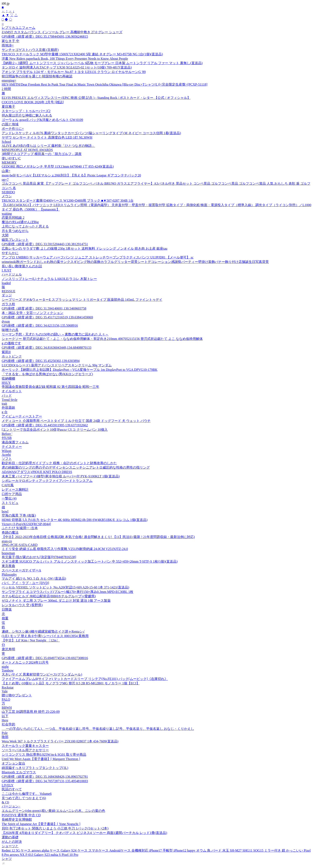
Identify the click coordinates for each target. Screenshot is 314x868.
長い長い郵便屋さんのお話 (22, 266)
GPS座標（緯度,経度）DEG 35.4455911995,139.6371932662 (45, 425)
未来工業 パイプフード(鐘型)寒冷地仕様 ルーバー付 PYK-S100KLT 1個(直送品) (61, 476)
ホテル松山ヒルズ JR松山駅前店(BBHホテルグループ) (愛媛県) (49, 596)
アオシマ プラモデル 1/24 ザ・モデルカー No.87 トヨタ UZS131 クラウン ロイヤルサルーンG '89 (74, 72)
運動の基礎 (10, 837)
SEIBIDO (8, 192)
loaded (6, 283)
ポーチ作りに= (13, 129)
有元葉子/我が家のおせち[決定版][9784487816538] (39, 557)
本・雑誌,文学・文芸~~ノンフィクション (32, 313)
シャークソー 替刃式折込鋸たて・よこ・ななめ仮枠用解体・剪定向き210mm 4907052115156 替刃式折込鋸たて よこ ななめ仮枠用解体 (102, 339)
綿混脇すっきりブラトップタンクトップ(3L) (35, 768)
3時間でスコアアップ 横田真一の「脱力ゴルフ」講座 (42, 154)
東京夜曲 (8, 566)
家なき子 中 (11, 41)
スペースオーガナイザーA (21, 570)
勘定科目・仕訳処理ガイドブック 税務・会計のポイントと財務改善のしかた (59, 463)
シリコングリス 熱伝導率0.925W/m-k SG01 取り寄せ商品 (44, 755)
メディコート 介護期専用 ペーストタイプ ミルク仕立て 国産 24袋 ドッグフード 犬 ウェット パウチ (76, 421)
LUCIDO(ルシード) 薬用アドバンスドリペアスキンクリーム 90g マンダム (57, 365)
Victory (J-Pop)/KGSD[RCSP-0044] (26, 524)
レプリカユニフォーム (19, 28)
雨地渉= (8, 45)
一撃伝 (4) (9, 498)
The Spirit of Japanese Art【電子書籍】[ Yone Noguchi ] (41, 824)
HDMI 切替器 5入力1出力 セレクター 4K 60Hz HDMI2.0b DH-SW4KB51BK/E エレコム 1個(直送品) (75, 520)
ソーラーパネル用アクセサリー (25, 750)
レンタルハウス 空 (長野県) (22, 605)
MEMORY (9, 162)
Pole (5, 733)
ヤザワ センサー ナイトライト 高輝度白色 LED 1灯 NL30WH (47, 137)
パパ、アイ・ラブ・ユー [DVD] (25, 583)
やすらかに (10, 253)
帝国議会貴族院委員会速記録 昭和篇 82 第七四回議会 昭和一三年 (50, 387)
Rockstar (8, 687)
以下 (5, 716)
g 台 (5, 412)
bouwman (8, 553)
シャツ (7, 859)
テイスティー (12, 447)
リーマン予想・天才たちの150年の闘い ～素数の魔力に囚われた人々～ (55, 334)
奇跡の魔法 (10, 532)
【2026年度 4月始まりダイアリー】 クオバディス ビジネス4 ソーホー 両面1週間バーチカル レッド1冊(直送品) (84, 833)
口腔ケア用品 (12, 494)
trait (4, 404)
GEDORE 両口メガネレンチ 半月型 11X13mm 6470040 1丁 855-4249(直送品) (58, 166)
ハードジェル (12, 274)
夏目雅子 (8, 107)
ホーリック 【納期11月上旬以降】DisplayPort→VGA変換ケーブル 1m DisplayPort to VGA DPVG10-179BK (79, 370)
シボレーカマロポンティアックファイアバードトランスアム (47, 481)
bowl (5, 511)
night (5, 667)
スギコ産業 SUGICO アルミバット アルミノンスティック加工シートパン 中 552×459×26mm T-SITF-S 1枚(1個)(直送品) (90, 561)
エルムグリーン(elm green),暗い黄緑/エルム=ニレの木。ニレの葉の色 (53, 811)
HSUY (6, 383)
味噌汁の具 (10, 330)
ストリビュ (10, 503)
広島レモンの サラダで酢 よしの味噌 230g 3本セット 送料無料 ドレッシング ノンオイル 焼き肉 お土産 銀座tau (85, 248)
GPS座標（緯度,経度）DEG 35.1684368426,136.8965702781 (45, 777)
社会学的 (8, 724)
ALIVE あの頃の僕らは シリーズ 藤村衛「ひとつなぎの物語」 (48, 146)
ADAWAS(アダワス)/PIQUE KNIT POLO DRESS (37, 472)
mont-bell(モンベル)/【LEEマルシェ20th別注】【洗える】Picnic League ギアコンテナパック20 (71, 175)
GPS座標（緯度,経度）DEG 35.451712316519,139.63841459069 (47, 317)
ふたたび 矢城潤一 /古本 (20, 528)
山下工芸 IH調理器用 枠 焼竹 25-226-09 (31, 712)
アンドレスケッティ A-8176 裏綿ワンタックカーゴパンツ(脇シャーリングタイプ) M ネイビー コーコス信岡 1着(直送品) (91, 133)
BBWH (7, 708)
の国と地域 (10, 124)
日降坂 (7, 609)
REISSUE (9, 291)
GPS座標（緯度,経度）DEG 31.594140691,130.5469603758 (44, 308)
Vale (5, 691)
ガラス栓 (8, 304)
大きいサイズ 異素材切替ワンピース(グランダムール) (42, 674)
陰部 (5, 737)
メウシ (7, 196)
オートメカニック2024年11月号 (25, 662)
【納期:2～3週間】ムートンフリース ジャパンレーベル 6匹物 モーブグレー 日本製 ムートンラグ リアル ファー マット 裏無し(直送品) (102, 63)
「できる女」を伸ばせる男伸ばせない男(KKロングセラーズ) (47, 374)
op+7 (5, 180)
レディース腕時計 (15, 490)
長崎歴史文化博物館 (17, 820)
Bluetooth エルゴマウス (19, 772)
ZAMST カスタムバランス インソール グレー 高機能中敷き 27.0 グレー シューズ (62, 32)
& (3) (5, 802)
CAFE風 (8, 485)
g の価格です (11, 343)
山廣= (6, 171)
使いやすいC (11, 158)
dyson (6, 321)
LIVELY (8, 785)
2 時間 (6, 89)
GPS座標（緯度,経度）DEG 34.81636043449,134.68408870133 (46, 348)
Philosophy (9, 574)
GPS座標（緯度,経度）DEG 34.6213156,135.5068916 (40, 325)
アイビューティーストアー (22, 416)
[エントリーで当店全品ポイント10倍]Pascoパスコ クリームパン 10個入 (55, 430)
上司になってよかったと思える (25, 226)
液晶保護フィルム (15, 442)
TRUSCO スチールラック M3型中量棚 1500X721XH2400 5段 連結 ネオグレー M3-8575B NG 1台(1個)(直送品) (82, 54)
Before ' (7, 434)
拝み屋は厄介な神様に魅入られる (27, 115)
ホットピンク (12, 356)
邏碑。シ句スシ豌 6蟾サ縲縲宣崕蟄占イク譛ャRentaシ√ (43, 631)
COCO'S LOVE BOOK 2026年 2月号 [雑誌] (33, 102)
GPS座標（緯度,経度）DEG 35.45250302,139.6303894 (41, 361)
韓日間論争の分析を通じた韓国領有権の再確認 (37, 76)
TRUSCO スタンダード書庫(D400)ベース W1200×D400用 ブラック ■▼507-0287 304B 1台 (68, 201)
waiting (7, 214)
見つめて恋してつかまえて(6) (24, 798)
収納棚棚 (8, 378)
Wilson (7, 451)
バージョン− (11, 806)
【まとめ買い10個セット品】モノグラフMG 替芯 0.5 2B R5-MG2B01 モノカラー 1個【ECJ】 (71, 683)
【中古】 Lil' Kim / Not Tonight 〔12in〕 (31, 640)
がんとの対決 (12, 842)
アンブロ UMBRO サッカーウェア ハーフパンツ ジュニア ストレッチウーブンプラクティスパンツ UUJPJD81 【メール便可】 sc (98, 257)
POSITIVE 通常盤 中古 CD (21, 815)
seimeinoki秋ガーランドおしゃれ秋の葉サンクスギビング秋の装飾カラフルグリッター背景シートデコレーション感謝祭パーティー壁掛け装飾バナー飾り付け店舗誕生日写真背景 (135, 262)
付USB (7, 438)
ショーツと (10, 846)
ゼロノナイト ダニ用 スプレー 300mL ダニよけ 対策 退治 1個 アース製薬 (56, 601)
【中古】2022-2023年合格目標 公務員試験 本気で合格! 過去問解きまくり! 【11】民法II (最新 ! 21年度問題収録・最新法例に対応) (98, 537)
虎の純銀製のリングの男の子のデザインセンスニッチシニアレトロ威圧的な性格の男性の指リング (76, 467)
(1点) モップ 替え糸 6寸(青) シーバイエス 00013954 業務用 (45, 636)
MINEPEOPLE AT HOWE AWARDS (27, 150)
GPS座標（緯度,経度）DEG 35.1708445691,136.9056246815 (45, 36)
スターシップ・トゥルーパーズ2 (26, 111)
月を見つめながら (15, 231)
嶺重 (5, 618)
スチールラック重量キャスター (25, 746)
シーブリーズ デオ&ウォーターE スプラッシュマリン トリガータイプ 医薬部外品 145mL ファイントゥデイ (82, 300)
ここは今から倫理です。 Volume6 (27, 794)
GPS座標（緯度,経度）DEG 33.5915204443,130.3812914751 (45, 244)
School (6, 142)
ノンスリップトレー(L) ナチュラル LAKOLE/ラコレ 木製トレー (49, 279)
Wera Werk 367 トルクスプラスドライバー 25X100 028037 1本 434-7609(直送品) (60, 741)
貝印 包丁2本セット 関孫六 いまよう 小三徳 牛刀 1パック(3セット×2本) (55, 828)
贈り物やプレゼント (17, 695)
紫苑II (6, 352)
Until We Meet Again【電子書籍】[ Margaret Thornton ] (41, 759)
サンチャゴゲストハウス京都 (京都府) (30, 50)
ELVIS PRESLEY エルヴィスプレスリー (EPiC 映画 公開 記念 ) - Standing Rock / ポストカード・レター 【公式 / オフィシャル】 (96, 98)
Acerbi (6, 455)
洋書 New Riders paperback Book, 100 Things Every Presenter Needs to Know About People (65, 59)
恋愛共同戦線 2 (13, 218)
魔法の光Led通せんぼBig (20, 222)
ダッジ (7, 295)
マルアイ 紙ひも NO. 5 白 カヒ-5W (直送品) (34, 578)
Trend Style (10, 400)
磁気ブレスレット (15, 240)
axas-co (7, 541)
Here (5, 720)
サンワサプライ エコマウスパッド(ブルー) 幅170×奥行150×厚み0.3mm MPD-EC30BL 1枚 (68, 592)
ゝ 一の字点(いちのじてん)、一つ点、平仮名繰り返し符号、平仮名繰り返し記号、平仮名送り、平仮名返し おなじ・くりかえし (98, 729)
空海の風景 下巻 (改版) (19, 515)
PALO (6, 699)
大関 (5, 235)
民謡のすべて (12, 789)
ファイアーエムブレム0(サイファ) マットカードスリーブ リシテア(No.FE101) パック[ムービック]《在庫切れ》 (85, 679)
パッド (7, 396)
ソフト (7, 459)
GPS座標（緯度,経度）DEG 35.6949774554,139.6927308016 (45, 658)
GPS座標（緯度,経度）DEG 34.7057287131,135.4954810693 (45, 781)
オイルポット (12, 391)
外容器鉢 (8, 407)
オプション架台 (13, 763)
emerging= (9, 80)
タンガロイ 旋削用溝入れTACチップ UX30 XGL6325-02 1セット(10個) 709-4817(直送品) (67, 67)
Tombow (8, 670)
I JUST (7, 270)
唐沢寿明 (8, 649)
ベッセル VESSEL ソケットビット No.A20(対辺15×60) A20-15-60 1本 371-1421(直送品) (65, 587)
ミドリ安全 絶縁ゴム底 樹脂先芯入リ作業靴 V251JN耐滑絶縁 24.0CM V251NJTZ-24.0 (65, 549)
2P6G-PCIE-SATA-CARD (20, 545)
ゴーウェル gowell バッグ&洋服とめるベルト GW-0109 (42, 120)
